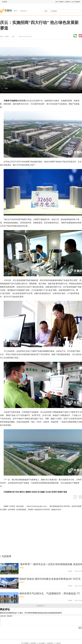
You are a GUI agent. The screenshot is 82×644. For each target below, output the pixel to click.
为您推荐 (6, 556)
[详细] (21, 568)
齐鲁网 (4, 2)
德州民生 (24, 11)
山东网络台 (68, 2)
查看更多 (40, 606)
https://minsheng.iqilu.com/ (37, 506)
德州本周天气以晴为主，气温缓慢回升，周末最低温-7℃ (50, 593)
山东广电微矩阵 (76, 2)
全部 (46, 11)
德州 (15, 11)
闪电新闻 (61, 2)
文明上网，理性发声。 (41, 620)
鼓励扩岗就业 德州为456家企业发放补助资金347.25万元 (50, 579)
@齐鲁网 (11, 510)
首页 (57, 2)
